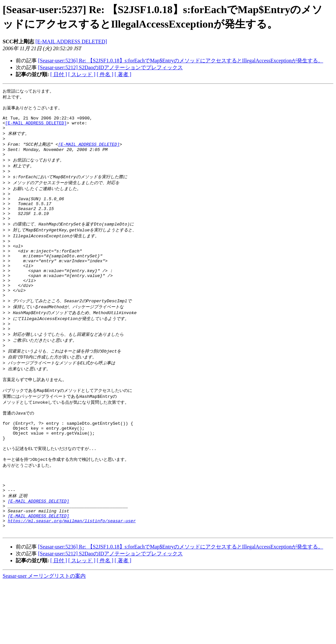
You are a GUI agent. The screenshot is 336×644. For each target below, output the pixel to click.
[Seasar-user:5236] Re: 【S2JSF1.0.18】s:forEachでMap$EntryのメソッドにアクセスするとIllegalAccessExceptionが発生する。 (181, 61)
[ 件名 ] (105, 74)
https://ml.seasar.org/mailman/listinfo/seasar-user (72, 580)
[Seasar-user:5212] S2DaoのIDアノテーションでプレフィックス (110, 67)
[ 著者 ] (123, 74)
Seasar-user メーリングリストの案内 (44, 638)
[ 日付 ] (59, 74)
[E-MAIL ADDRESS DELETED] (71, 42)
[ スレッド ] (82, 74)
